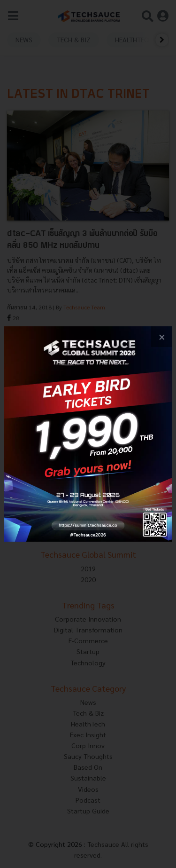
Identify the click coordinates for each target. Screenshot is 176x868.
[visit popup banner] (88, 434)
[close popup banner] (162, 337)
